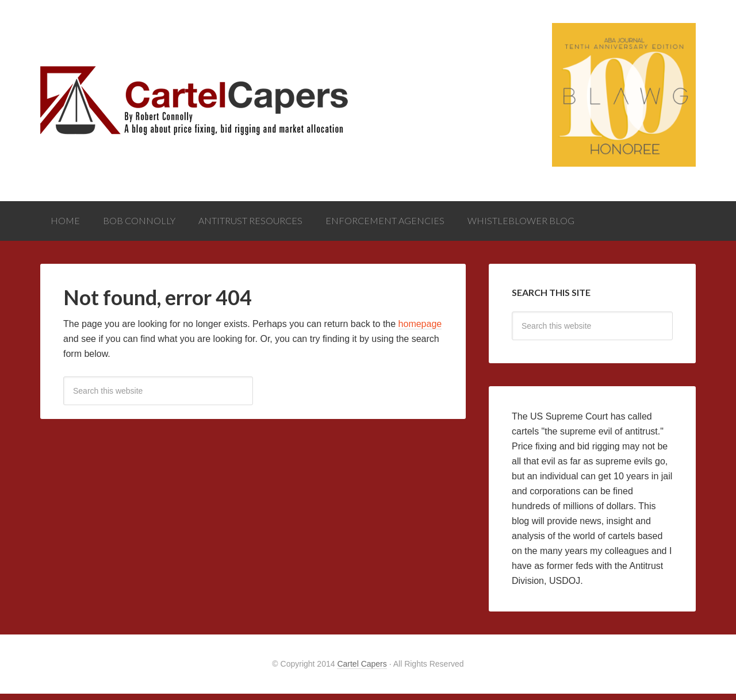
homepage (420, 330)
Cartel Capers (362, 670)
